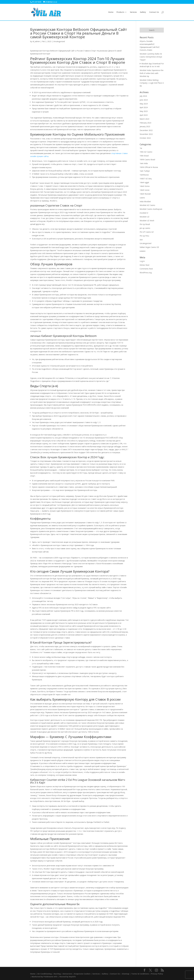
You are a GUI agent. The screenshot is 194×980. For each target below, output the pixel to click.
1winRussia (144, 175)
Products (120, 12)
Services (133, 12)
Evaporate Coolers (82, 974)
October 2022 (145, 138)
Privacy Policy (157, 974)
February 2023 (145, 123)
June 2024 (144, 100)
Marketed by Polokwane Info (45, 977)
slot (141, 240)
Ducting (57, 974)
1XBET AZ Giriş (146, 179)
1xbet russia (145, 190)
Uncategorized (59, 41)
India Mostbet (145, 201)
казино (143, 251)
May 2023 (144, 111)
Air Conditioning (45, 974)
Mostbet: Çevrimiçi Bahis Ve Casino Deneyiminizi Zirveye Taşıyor (151, 57)
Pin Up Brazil (145, 224)
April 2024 (144, 107)
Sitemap (126, 974)
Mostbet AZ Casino (147, 205)
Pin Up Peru (144, 236)
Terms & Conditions (140, 974)
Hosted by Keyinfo (68, 977)
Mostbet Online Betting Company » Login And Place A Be (152, 83)
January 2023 (145, 126)
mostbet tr (144, 213)
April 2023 (144, 115)
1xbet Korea (145, 186)
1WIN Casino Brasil (147, 160)
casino (142, 198)
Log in (142, 261)
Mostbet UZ (145, 217)
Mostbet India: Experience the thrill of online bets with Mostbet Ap (152, 73)
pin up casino (145, 228)
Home (111, 12)
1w (141, 148)
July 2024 (143, 96)
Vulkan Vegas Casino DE (149, 247)
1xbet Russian (145, 194)
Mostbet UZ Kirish (147, 221)
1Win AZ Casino (146, 152)
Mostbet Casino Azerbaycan (151, 209)
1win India (144, 163)
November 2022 (146, 134)
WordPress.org (146, 273)
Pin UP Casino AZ (147, 232)
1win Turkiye (145, 171)
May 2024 (144, 104)
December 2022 (146, 130)
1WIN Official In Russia (149, 167)
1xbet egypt (144, 182)
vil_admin (36, 41)
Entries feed (144, 265)
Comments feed (146, 269)
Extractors (67, 974)
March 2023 (144, 119)
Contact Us (154, 12)
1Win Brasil (144, 156)
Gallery (143, 12)
